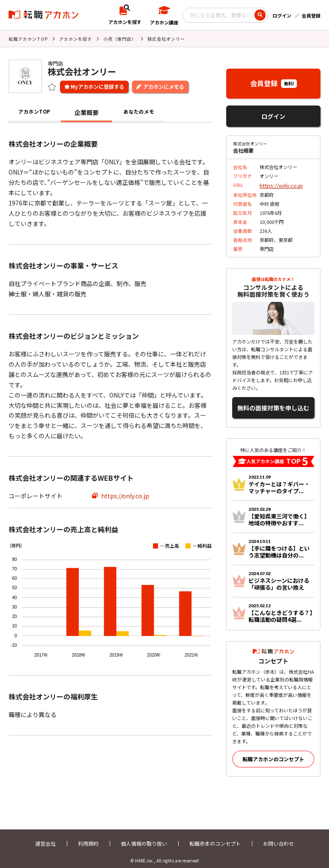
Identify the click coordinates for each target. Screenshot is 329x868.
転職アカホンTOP (28, 38)
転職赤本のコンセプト (215, 837)
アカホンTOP (34, 112)
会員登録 (311, 15)
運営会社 (45, 837)
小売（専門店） (120, 38)
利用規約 (88, 837)
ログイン (282, 15)
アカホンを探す (76, 38)
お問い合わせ (278, 837)
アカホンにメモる (164, 86)
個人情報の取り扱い (144, 837)
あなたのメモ (139, 112)
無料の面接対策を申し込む (273, 403)
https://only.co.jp (125, 495)
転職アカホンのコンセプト (273, 752)
